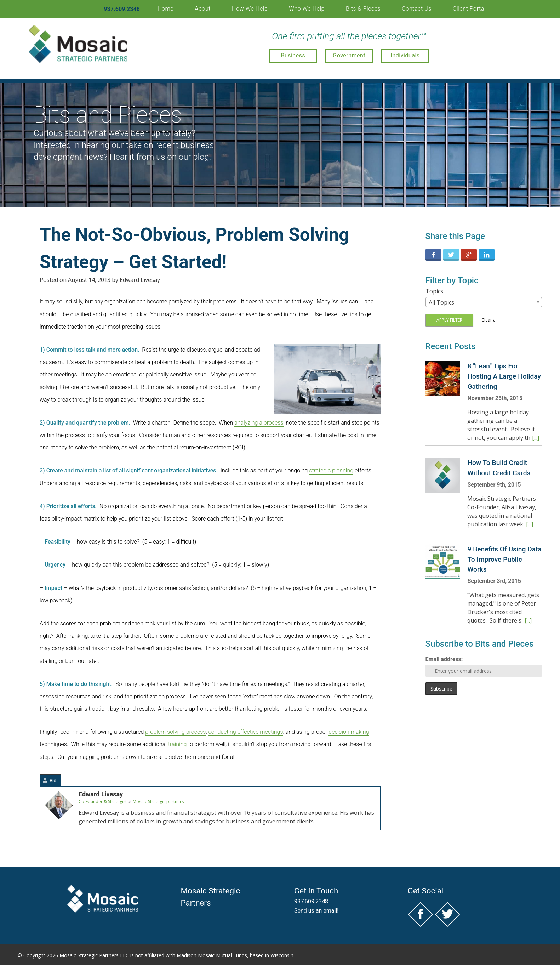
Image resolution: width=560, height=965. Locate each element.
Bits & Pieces (363, 9)
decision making (349, 732)
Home (165, 9)
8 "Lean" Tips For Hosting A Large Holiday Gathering (504, 376)
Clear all (490, 320)
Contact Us (417, 9)
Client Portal (469, 9)
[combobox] (484, 302)
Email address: (444, 659)
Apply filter (449, 320)
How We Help (250, 9)
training (177, 744)
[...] (536, 438)
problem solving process (175, 732)
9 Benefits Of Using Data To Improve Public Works (504, 559)
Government (349, 55)
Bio (53, 780)
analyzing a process (259, 423)
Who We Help (307, 9)
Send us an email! (316, 911)
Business (293, 55)
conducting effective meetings (245, 732)
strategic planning (331, 470)
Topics (434, 291)
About (203, 9)
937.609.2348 (122, 9)
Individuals (405, 55)
